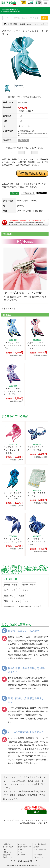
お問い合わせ (7, 852)
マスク (27, 601)
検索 (44, 18)
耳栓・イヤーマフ (12, 601)
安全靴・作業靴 (11, 585)
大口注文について (9, 857)
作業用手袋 (9, 607)
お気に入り (15, 193)
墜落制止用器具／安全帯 (29, 607)
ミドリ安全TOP (11, 24)
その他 (42, 24)
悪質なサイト (7, 855)
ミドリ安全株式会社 (40, 844)
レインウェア (10, 590)
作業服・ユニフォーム (28, 24)
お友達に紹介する (28, 193)
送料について (23, 844)
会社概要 (36, 847)
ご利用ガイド (7, 844)
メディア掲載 (38, 855)
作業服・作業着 (29, 585)
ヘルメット (25, 590)
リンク (20, 852)
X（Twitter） (22, 855)
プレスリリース (38, 857)
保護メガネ (9, 596)
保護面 (21, 596)
